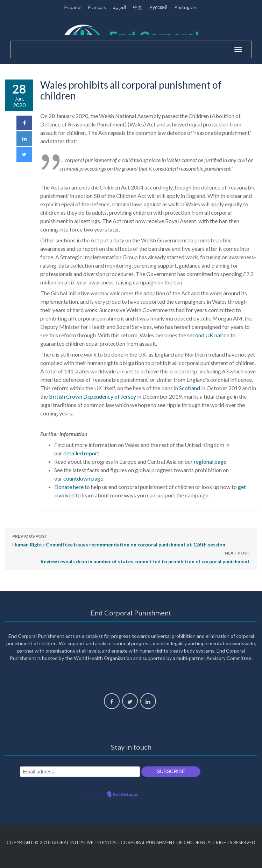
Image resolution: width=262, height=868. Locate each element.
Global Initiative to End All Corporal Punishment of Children (129, 842)
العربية (119, 7)
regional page (210, 461)
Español (73, 7)
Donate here (69, 487)
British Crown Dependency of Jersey (93, 396)
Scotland (190, 388)
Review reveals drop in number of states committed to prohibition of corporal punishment (145, 557)
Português (186, 7)
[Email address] (80, 772)
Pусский (158, 7)
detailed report (81, 453)
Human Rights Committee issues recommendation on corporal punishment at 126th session (119, 540)
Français (97, 7)
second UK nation (208, 335)
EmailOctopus (125, 795)
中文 (138, 7)
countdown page (83, 478)
